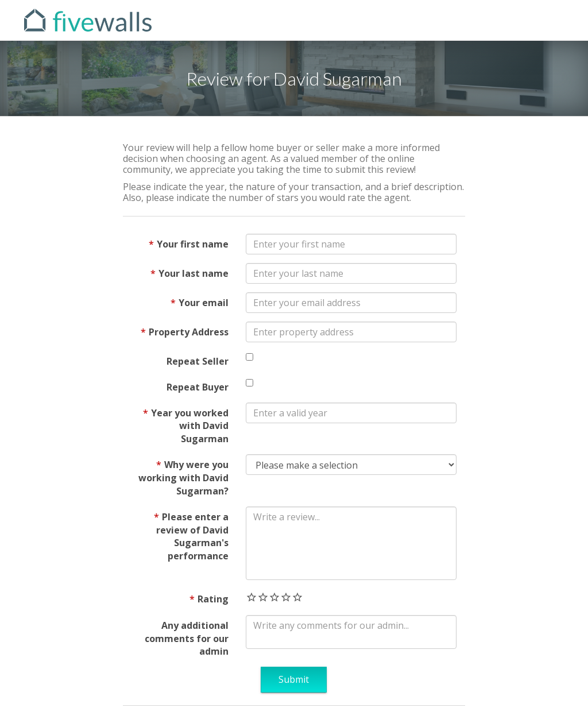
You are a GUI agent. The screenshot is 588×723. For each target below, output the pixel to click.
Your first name (193, 244)
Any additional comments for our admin (187, 639)
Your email (204, 303)
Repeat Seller (198, 361)
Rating (213, 599)
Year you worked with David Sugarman (190, 426)
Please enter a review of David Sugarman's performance (192, 537)
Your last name (194, 273)
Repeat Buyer (198, 387)
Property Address (189, 332)
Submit (294, 679)
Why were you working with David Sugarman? (183, 478)
